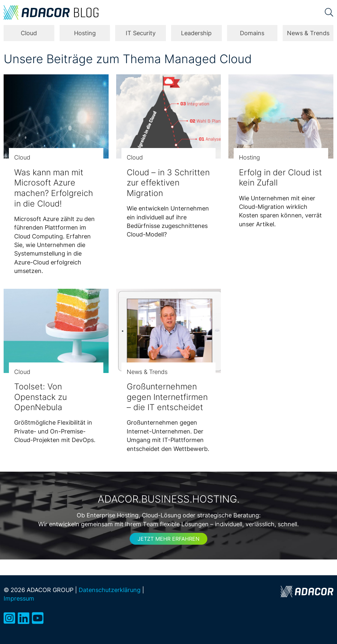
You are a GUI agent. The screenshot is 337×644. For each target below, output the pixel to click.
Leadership (196, 33)
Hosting (85, 33)
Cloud (29, 33)
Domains (252, 33)
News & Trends (308, 33)
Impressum (19, 598)
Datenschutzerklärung (110, 590)
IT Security (141, 33)
